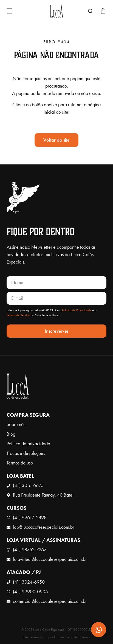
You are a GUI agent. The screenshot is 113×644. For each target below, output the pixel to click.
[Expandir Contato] (99, 630)
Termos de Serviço (18, 315)
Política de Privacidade (77, 310)
